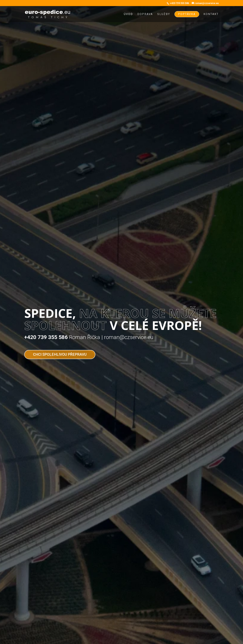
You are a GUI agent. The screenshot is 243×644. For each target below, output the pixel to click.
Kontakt (211, 14)
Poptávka (187, 14)
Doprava (145, 14)
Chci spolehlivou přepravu (60, 354)
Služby (164, 14)
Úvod (128, 14)
